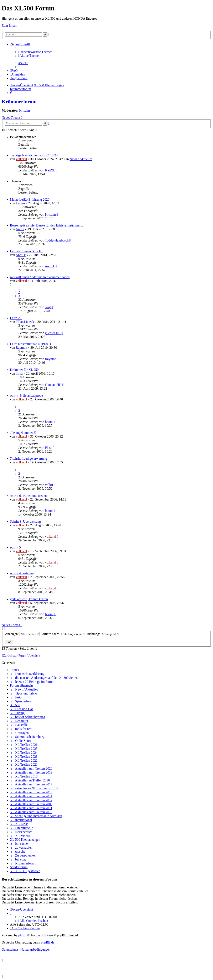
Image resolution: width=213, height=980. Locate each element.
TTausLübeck (25, 322)
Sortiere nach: (63, 634)
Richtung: (103, 634)
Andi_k (21, 255)
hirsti (19, 373)
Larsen (20, 203)
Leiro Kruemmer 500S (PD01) (30, 344)
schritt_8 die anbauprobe (26, 396)
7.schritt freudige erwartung (28, 459)
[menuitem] (35, 52)
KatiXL (50, 170)
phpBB (23, 935)
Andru (20, 229)
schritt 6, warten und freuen (28, 496)
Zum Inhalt (9, 26)
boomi (49, 422)
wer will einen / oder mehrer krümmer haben (40, 277)
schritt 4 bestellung (23, 573)
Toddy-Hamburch (57, 240)
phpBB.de (48, 942)
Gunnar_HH (53, 385)
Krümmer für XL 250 (24, 370)
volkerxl (21, 159)
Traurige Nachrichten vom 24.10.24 (34, 155)
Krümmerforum (19, 102)
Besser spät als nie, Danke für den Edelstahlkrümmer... (46, 225)
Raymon (21, 348)
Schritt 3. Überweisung (25, 521)
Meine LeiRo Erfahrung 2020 (30, 199)
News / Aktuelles (81, 159)
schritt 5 (15, 547)
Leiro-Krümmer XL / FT (26, 251)
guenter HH (53, 333)
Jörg (48, 307)
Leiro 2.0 (16, 318)
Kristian (25, 110)
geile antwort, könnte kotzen (29, 599)
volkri (49, 485)
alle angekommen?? (23, 433)
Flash (49, 448)
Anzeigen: (22, 634)
